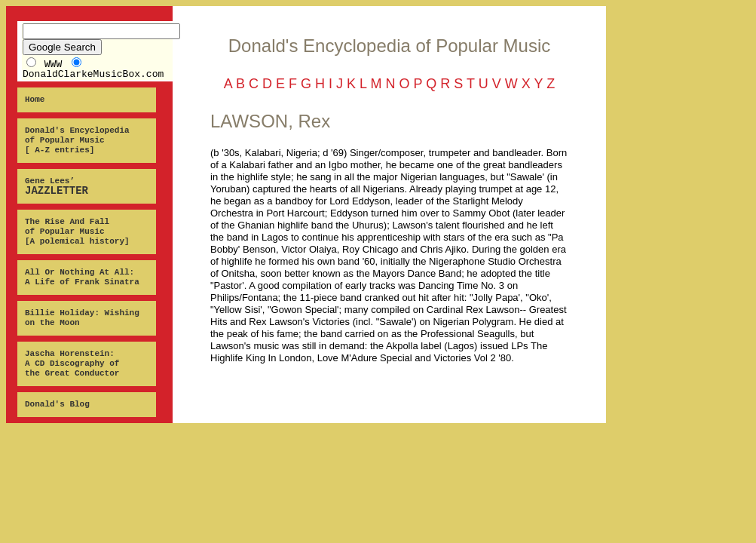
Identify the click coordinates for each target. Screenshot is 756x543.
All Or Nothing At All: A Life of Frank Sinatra (82, 277)
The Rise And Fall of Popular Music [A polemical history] (77, 232)
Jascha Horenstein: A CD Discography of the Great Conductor (72, 364)
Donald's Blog (57, 404)
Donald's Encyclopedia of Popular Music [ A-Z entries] (77, 140)
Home (35, 100)
